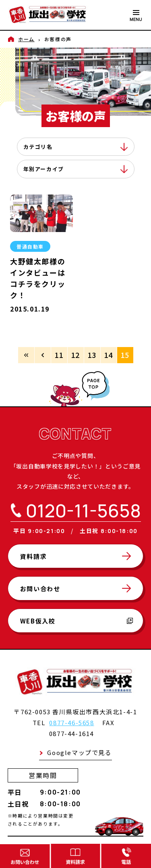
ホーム (26, 39)
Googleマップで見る (79, 752)
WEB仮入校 (77, 621)
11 (59, 355)
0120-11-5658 (83, 511)
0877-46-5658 (71, 723)
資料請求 (33, 556)
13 (92, 355)
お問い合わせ (40, 589)
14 (109, 355)
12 (75, 355)
